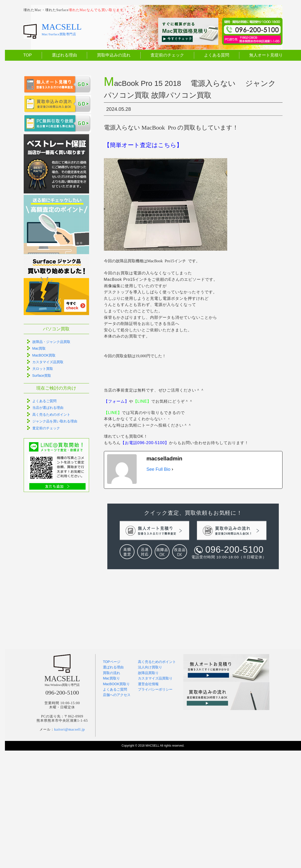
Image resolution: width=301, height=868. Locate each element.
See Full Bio (159, 469)
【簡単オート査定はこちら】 (143, 145)
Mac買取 (39, 348)
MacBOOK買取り (116, 684)
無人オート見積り (266, 55)
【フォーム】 (116, 401)
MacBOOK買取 (44, 355)
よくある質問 (217, 55)
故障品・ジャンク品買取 (51, 342)
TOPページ (112, 662)
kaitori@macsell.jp (70, 729)
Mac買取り (111, 678)
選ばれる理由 (64, 55)
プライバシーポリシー (155, 689)
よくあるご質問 (44, 401)
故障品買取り (148, 673)
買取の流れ (112, 673)
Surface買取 (42, 376)
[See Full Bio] (172, 469)
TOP (28, 55)
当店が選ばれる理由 (48, 408)
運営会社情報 (148, 684)
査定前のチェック (167, 55)
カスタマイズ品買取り (155, 678)
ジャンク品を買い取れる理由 (55, 421)
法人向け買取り (150, 667)
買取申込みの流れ (114, 55)
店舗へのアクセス (117, 695)
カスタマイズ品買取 (48, 362)
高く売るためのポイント (51, 415)
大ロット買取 (43, 369)
